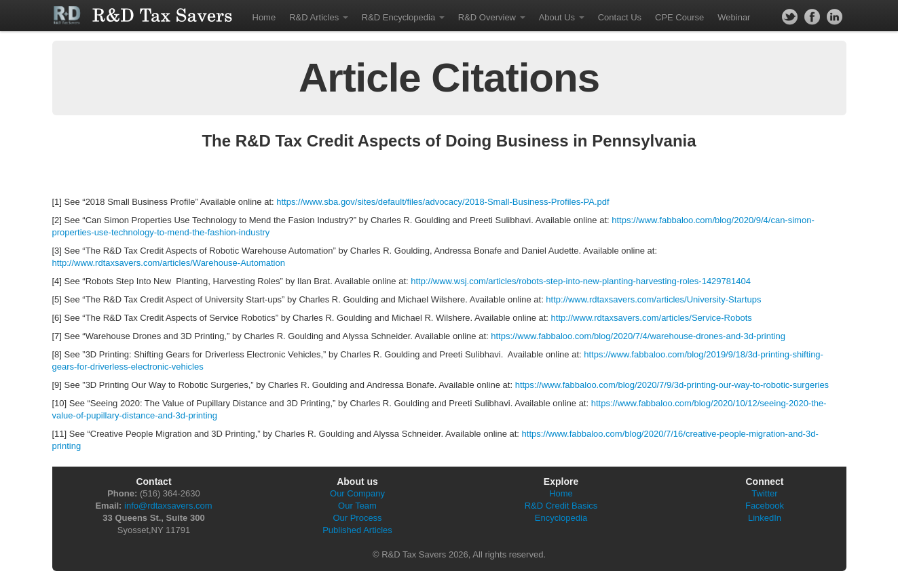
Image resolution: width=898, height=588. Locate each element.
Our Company (357, 493)
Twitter (764, 493)
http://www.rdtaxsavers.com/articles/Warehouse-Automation (169, 263)
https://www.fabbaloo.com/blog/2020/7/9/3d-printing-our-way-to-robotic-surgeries (672, 385)
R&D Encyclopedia (403, 17)
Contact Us (620, 17)
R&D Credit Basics (561, 506)
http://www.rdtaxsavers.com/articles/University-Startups (653, 299)
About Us (562, 17)
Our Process (357, 518)
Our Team (357, 506)
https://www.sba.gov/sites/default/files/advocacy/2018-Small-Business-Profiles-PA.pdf (443, 202)
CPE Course (679, 17)
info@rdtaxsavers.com (168, 506)
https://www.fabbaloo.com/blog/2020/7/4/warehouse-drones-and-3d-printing (638, 336)
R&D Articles (319, 17)
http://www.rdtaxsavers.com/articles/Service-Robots (652, 318)
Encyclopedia (561, 518)
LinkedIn (765, 518)
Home (264, 17)
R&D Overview (492, 17)
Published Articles (357, 530)
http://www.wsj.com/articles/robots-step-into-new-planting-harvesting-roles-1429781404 (581, 281)
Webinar (734, 17)
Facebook (765, 506)
